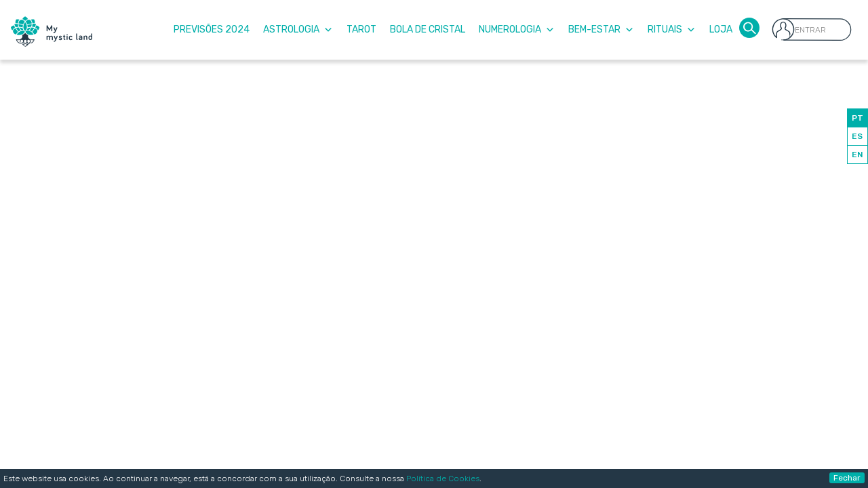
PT (857, 118)
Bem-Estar (601, 29)
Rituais (672, 29)
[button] (749, 27)
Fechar (847, 478)
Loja (721, 29)
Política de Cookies (443, 479)
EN (857, 155)
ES (857, 136)
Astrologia (298, 29)
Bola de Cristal (428, 29)
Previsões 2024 (212, 29)
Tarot (361, 29)
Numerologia (517, 29)
